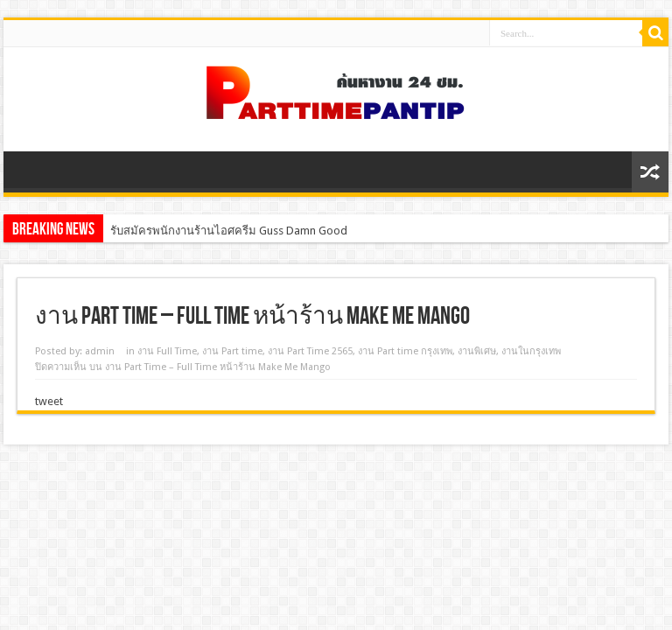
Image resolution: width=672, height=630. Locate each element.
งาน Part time (232, 351)
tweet (49, 401)
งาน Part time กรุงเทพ (405, 351)
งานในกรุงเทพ (531, 351)
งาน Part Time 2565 (310, 351)
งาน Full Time (167, 351)
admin (100, 351)
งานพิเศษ (477, 351)
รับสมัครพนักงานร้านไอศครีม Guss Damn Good (229, 231)
